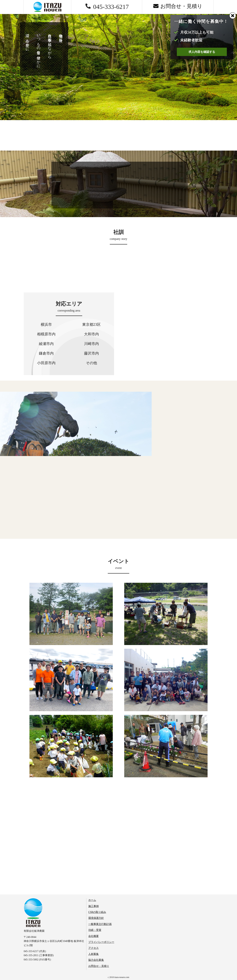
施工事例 (94, 906)
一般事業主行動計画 (100, 924)
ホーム (92, 900)
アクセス (94, 948)
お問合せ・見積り (99, 966)
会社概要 (94, 936)
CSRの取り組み (97, 912)
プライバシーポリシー (101, 942)
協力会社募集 (96, 960)
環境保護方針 (96, 918)
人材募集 (94, 954)
